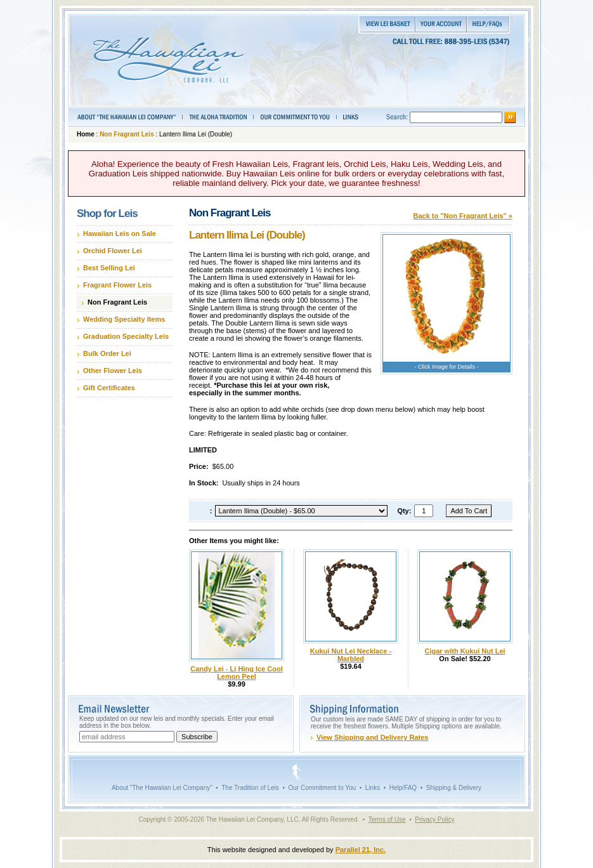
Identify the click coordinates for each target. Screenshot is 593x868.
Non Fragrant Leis (127, 134)
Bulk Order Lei (107, 353)
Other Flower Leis (113, 371)
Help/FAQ (403, 788)
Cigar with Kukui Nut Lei (465, 651)
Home (86, 134)
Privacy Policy (434, 819)
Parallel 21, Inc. (361, 850)
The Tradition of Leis (250, 788)
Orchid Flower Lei (113, 251)
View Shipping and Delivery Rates (372, 737)
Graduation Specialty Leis (126, 336)
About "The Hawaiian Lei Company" (162, 788)
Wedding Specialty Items (124, 319)
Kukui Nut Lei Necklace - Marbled (351, 655)
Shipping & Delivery (454, 788)
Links (373, 788)
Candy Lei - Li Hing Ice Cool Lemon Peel (236, 673)
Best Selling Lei (109, 268)
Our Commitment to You (322, 788)
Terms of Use (387, 819)
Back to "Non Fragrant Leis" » (463, 216)
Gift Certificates (109, 388)
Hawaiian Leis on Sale (120, 233)
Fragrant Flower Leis (117, 285)
